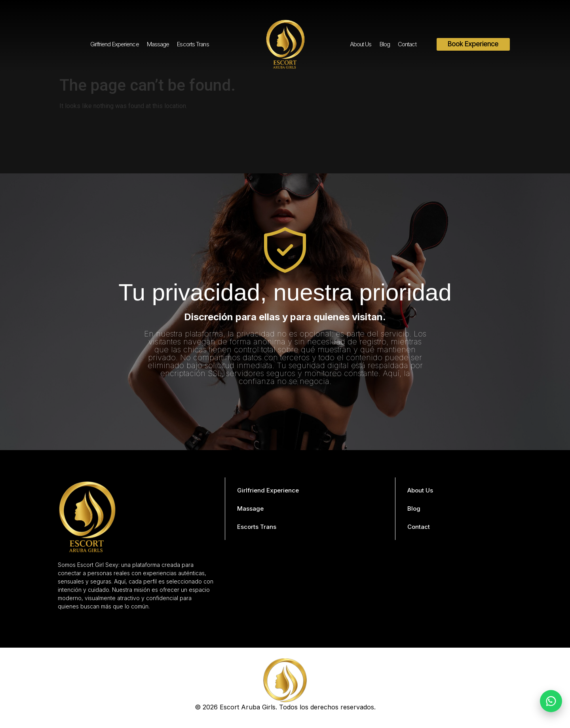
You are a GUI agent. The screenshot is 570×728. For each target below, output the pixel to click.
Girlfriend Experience (115, 44)
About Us (361, 44)
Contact (407, 44)
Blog (385, 44)
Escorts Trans (193, 44)
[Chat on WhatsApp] (551, 701)
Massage (158, 44)
